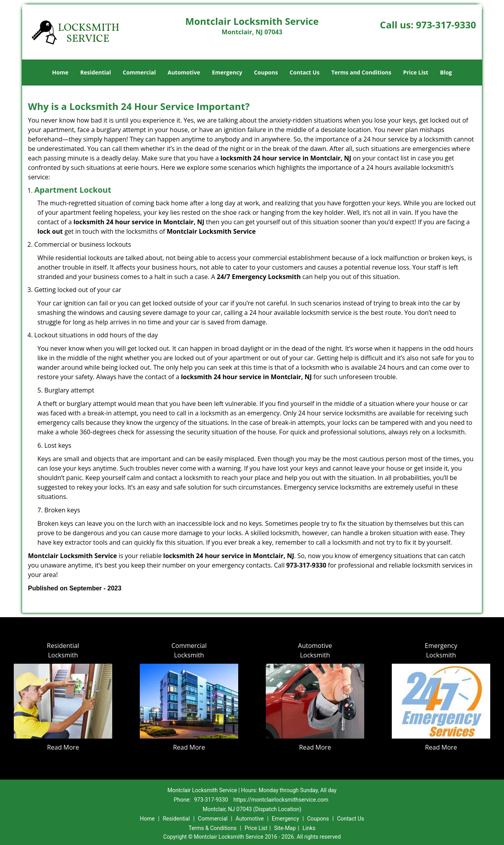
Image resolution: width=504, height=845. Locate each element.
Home (60, 72)
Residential (96, 72)
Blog (446, 72)
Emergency (227, 72)
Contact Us (305, 72)
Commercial (139, 72)
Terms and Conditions (361, 72)
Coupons (266, 72)
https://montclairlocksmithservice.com (281, 800)
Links (309, 828)
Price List (416, 72)
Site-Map (285, 828)
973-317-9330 (446, 25)
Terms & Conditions (213, 828)
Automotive (184, 72)
